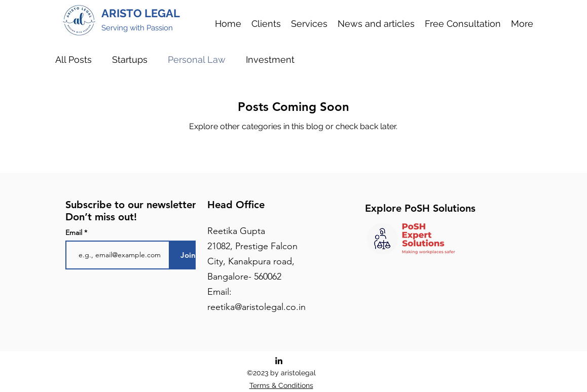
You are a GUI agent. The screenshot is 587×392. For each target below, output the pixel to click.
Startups (130, 60)
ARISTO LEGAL (141, 13)
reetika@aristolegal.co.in (256, 307)
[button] (309, 24)
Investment (270, 60)
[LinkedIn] (279, 361)
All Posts (74, 60)
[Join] (188, 255)
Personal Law (197, 60)
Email (75, 232)
